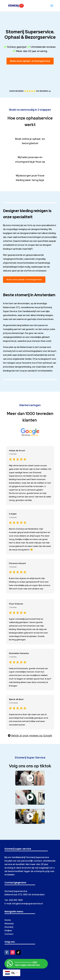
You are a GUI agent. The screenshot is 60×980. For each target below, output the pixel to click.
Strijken (8, 931)
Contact (9, 934)
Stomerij (9, 927)
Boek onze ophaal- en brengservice (30, 61)
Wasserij (9, 924)
